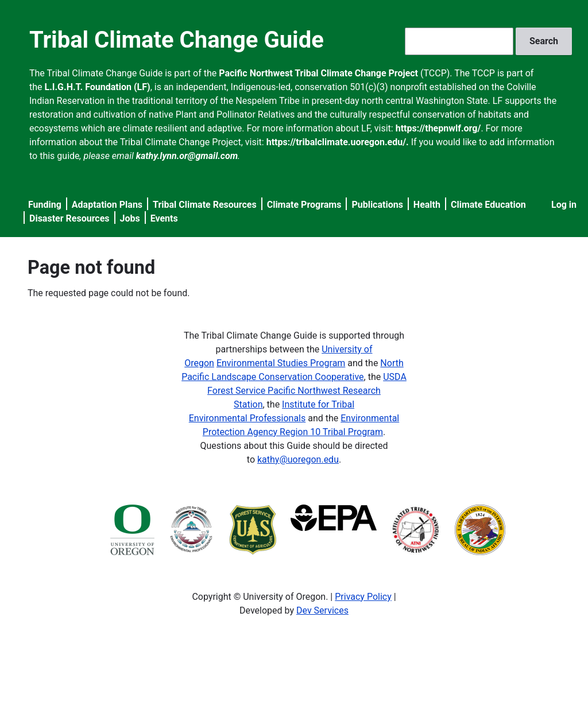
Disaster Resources (69, 218)
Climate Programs (304, 205)
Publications (377, 205)
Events (164, 218)
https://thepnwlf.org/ (438, 128)
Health (427, 205)
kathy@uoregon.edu (298, 459)
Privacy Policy (363, 597)
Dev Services (322, 610)
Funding (45, 205)
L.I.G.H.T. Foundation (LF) (98, 87)
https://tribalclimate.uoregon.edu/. (338, 142)
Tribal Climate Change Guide (177, 40)
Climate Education (488, 205)
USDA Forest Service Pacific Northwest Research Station (307, 391)
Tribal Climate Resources (205, 205)
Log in (564, 205)
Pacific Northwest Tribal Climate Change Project (318, 73)
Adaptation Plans (107, 205)
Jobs (130, 218)
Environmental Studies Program (281, 363)
